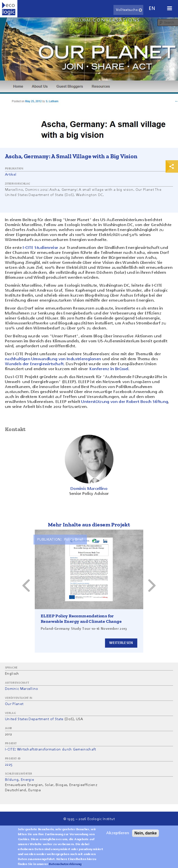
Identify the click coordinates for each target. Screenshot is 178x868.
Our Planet (14, 704)
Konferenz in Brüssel (109, 369)
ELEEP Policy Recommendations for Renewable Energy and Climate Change (81, 619)
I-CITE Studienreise (40, 248)
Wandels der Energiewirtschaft (34, 364)
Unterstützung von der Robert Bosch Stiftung (125, 402)
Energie (27, 780)
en (152, 9)
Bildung (12, 780)
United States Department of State (34, 719)
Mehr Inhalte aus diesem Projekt (89, 525)
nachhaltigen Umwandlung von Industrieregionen (53, 359)
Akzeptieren (118, 833)
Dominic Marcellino (22, 689)
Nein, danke (145, 833)
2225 (9, 765)
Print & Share (172, 166)
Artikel (11, 175)
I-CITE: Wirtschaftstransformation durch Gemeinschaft (51, 750)
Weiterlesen (121, 643)
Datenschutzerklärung (65, 864)
